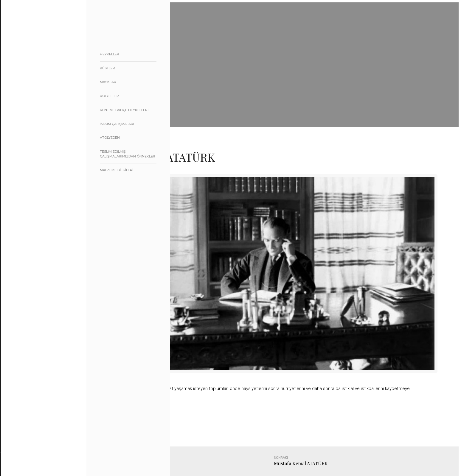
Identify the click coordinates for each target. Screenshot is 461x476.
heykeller (110, 54)
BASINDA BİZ (37, 138)
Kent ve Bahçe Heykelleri (124, 110)
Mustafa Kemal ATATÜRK (301, 463)
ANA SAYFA (35, 77)
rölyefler (109, 96)
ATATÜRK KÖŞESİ (41, 153)
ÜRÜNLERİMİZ (49, 107)
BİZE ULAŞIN (36, 168)
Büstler (107, 68)
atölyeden (110, 138)
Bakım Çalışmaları (117, 124)
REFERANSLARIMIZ (41, 122)
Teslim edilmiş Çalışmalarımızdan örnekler (128, 154)
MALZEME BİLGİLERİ (117, 170)
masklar (108, 82)
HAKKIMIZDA (36, 92)
